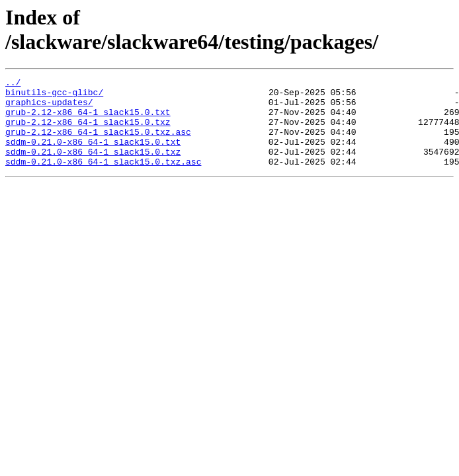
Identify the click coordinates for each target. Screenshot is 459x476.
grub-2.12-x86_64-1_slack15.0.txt (88, 120)
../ (13, 84)
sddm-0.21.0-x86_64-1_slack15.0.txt (93, 155)
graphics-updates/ (49, 108)
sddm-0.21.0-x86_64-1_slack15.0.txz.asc (103, 179)
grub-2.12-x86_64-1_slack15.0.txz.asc (98, 143)
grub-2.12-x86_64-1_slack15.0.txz (88, 132)
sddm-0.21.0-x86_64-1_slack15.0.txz (93, 167)
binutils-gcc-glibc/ (54, 96)
